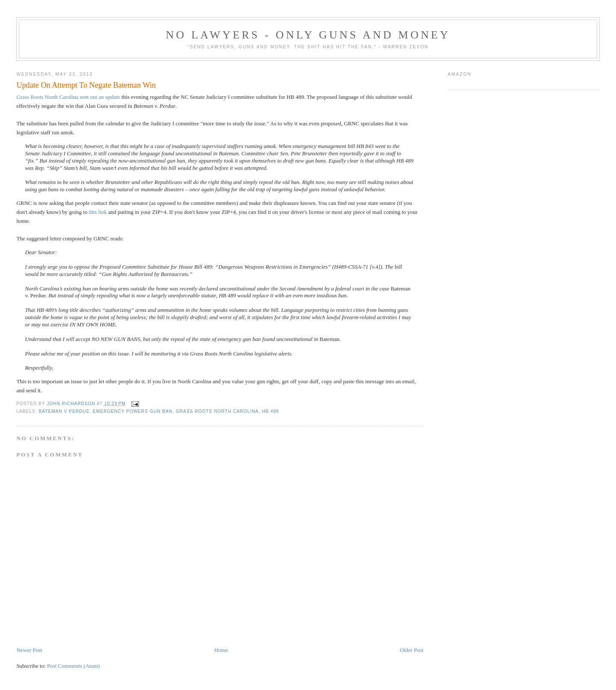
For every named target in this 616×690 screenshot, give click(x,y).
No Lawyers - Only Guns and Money (308, 35)
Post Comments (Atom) (74, 666)
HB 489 (270, 411)
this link (98, 212)
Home (221, 650)
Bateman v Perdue (64, 411)
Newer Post (29, 650)
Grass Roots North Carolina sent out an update (68, 97)
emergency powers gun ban (133, 411)
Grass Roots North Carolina (217, 411)
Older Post (412, 650)
